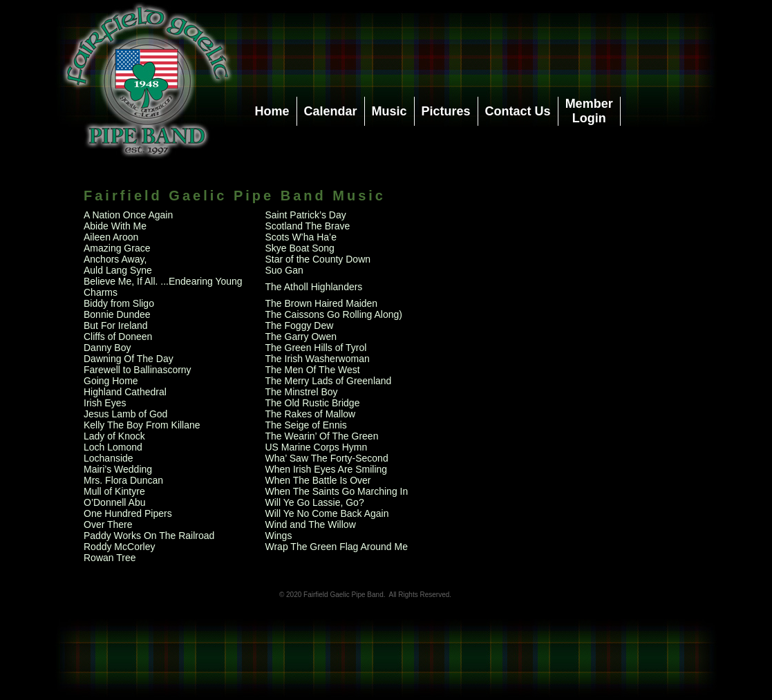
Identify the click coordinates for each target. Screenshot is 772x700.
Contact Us (518, 111)
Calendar (331, 111)
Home (272, 111)
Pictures (446, 111)
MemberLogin (589, 111)
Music (389, 111)
